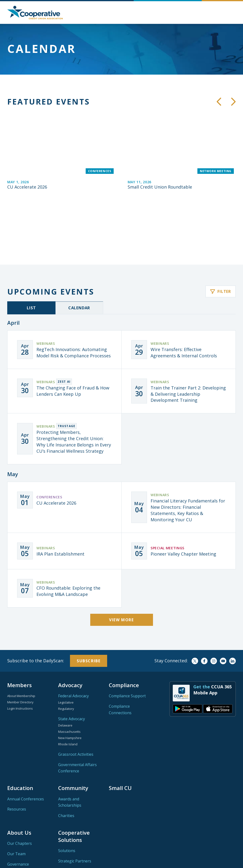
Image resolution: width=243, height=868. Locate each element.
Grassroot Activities (76, 704)
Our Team (16, 803)
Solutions (67, 800)
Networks (16, 834)
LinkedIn (233, 610)
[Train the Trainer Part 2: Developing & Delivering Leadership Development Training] (179, 341)
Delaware (65, 675)
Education (20, 737)
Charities (66, 765)
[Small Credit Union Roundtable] (182, 151)
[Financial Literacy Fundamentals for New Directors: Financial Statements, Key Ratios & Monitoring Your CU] (179, 457)
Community (73, 737)
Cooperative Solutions (74, 786)
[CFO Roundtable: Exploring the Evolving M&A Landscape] (64, 538)
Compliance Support (127, 645)
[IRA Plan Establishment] (64, 500)
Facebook (204, 610)
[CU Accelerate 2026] (61, 151)
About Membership (21, 645)
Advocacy (70, 635)
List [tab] (31, 257)
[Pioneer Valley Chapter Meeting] (179, 500)
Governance (18, 814)
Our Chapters (20, 793)
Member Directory (20, 652)
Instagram (214, 610)
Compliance (124, 635)
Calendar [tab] (79, 257)
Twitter (195, 610)
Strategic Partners (75, 811)
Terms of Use (225, 860)
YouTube (223, 610)
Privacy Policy (199, 860)
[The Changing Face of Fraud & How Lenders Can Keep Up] (64, 338)
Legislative (66, 652)
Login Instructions (20, 658)
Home (35, 13)
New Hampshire (70, 687)
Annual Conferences (26, 748)
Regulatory (66, 658)
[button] (232, 13)
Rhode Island (68, 694)
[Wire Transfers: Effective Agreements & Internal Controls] (179, 299)
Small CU (120, 737)
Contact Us (17, 824)
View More (121, 569)
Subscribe (89, 610)
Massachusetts (69, 681)
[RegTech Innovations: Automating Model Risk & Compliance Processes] (64, 299)
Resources (17, 759)
